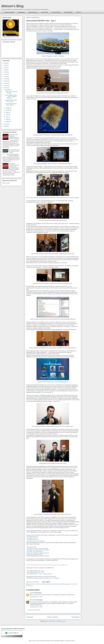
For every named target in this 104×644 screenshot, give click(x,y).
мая (7, 117)
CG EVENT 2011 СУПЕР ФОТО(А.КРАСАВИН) (38, 550)
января (8, 121)
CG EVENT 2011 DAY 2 (32, 540)
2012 (6, 85)
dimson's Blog (12, 6)
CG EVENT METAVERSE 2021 (14, 164)
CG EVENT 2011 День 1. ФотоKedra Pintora (37, 548)
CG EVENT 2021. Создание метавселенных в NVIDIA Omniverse (14, 137)
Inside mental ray (33, 12)
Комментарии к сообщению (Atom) (57, 621)
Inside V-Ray (44, 12)
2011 (6, 88)
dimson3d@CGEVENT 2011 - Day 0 (35, 571)
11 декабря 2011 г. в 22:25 (36, 597)
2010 (6, 124)
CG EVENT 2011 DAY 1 (32, 538)
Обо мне (79, 12)
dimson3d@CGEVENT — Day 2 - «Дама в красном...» (40, 574)
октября (8, 110)
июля (7, 112)
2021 (6, 68)
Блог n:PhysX (6, 183)
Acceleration (38, 584)
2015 (6, 79)
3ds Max (32, 584)
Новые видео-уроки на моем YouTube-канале (15, 151)
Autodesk (44, 584)
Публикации (21, 12)
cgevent (32, 593)
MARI (62, 584)
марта (7, 119)
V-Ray (73, 584)
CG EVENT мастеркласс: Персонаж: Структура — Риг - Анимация (43, 578)
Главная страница (9, 12)
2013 (6, 83)
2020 (6, 70)
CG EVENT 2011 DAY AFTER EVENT (36, 541)
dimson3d (58, 584)
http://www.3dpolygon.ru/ (47, 392)
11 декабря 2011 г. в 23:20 (36, 607)
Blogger (73, 641)
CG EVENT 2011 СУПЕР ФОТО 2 (35, 551)
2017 (6, 74)
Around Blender (68, 12)
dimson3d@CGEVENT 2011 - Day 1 (35, 572)
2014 (6, 81)
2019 (6, 72)
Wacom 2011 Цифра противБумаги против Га (38, 553)
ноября (8, 108)
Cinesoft (53, 584)
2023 (6, 63)
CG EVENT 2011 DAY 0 (32, 537)
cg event (48, 584)
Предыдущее (76, 617)
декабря (8, 90)
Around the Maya (56, 12)
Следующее (30, 617)
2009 (6, 126)
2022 (6, 65)
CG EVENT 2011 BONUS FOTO (34, 554)
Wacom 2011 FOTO (32, 547)
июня (7, 115)
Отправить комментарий (34, 610)
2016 (6, 77)
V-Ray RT (30, 586)
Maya (65, 584)
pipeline (69, 584)
